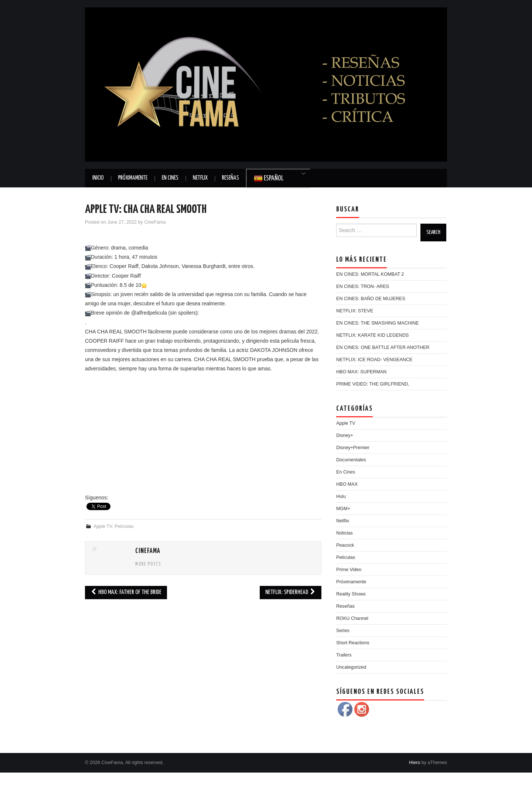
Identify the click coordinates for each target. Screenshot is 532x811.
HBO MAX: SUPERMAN (361, 372)
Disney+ (345, 435)
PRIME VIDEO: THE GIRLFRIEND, (373, 384)
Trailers (344, 655)
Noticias (345, 533)
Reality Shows (351, 594)
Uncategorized (351, 667)
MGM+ (343, 509)
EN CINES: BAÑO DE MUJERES (371, 299)
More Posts (148, 564)
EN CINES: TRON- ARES (363, 286)
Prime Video (349, 570)
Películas (124, 526)
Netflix (200, 178)
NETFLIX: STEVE (355, 311)
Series (343, 631)
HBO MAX (347, 484)
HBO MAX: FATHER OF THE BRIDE (126, 592)
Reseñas (231, 178)
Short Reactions (353, 643)
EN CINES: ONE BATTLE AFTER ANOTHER (383, 347)
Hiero (415, 763)
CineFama (155, 222)
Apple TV (103, 526)
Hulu (341, 496)
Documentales (351, 460)
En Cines (170, 178)
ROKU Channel (352, 618)
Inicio (98, 178)
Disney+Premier (353, 448)
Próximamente (133, 178)
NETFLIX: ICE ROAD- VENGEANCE (374, 360)
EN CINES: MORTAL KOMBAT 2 (370, 274)
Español (269, 179)
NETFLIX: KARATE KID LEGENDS (372, 335)
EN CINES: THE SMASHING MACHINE (378, 323)
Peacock (345, 545)
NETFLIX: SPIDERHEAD (291, 592)
